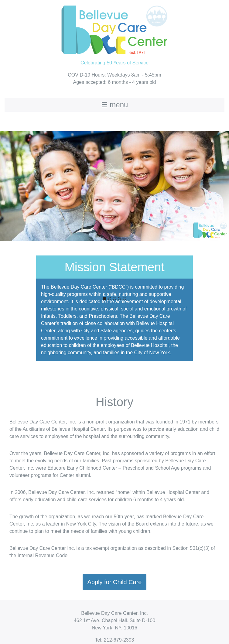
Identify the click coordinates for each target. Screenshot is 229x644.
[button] (17, 180)
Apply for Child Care (115, 582)
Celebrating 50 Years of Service (114, 33)
